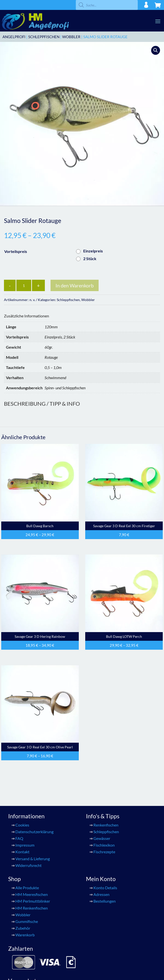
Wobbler (71, 37)
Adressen (101, 894)
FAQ (19, 838)
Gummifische (27, 921)
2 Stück (90, 259)
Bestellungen (105, 901)
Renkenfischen (106, 825)
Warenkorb (25, 935)
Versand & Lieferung (33, 859)
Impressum (25, 845)
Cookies (22, 825)
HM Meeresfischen (32, 894)
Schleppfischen (44, 37)
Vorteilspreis (16, 251)
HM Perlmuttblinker (33, 901)
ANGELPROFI (14, 37)
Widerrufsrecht (28, 865)
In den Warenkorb (75, 285)
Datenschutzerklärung (34, 832)
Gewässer (102, 838)
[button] (156, 50)
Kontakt (22, 852)
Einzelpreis (93, 251)
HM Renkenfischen (32, 908)
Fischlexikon (104, 845)
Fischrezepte (104, 852)
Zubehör (23, 928)
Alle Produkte (27, 888)
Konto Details (105, 888)
